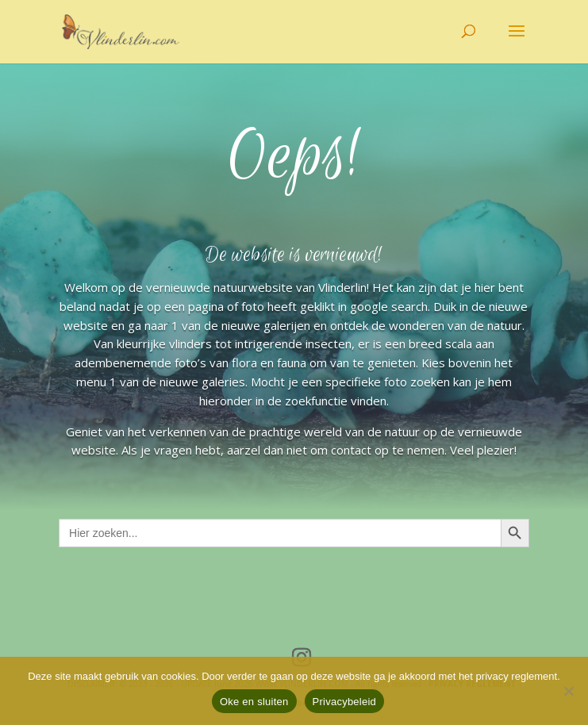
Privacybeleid (345, 702)
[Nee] (568, 691)
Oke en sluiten (254, 702)
